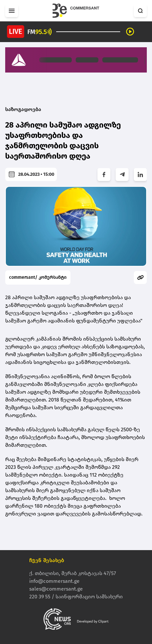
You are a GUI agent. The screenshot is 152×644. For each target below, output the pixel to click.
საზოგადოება (23, 109)
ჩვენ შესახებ (47, 560)
